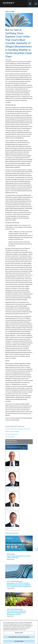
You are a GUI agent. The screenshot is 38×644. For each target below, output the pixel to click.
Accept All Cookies (19, 641)
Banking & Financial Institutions (12, 431)
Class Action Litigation (10, 437)
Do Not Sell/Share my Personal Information (19, 637)
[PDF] (37, 549)
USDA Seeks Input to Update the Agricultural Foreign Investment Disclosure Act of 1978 (16, 613)
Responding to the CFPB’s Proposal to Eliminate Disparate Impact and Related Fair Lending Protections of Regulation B (19, 585)
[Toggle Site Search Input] (36, 4)
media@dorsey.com (12, 442)
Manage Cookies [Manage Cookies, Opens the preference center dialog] (19, 633)
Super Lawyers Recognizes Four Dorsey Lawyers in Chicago (19, 557)
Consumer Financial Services (12, 434)
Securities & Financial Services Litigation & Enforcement (18, 429)
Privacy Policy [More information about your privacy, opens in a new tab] (23, 630)
